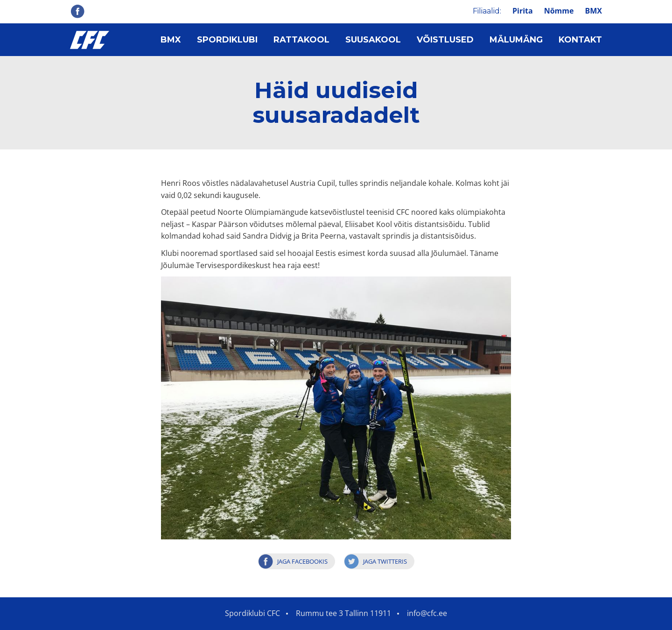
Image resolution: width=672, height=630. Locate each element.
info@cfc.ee (427, 613)
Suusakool (373, 40)
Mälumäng (516, 40)
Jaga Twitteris (385, 561)
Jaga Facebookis (302, 561)
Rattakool (301, 40)
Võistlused (445, 40)
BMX (593, 11)
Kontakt (580, 40)
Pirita (523, 11)
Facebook (77, 11)
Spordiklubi (227, 40)
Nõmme (559, 11)
